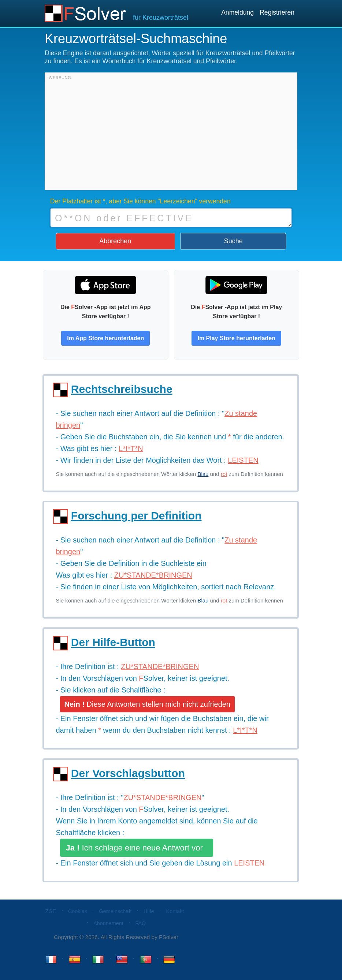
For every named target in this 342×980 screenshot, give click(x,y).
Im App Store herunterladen (105, 338)
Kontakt (175, 911)
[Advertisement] (171, 133)
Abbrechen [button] (115, 241)
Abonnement (108, 923)
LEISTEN (249, 863)
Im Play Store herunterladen (236, 338)
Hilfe (149, 911)
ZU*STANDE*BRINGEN (162, 797)
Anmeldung (237, 12)
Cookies (78, 911)
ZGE (51, 911)
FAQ (140, 923)
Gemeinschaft (116, 911)
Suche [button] (233, 241)
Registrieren (277, 12)
